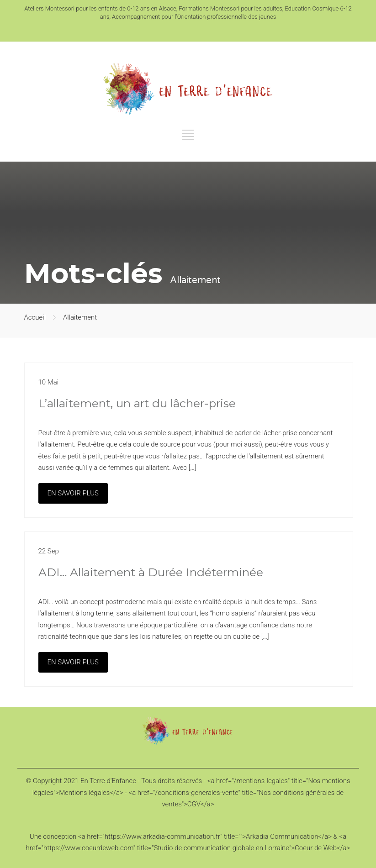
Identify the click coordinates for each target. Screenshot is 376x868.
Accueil (35, 317)
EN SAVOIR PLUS (73, 493)
